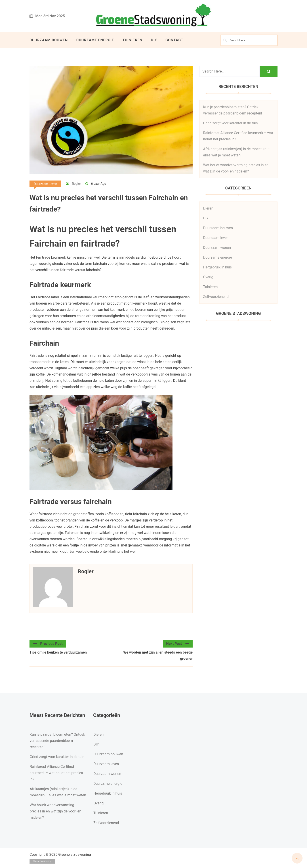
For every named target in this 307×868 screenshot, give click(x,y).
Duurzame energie (95, 40)
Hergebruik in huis (217, 267)
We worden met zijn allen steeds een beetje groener (158, 655)
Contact (174, 40)
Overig (208, 277)
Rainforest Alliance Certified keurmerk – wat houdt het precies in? (56, 773)
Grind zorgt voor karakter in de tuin (230, 123)
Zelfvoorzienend (216, 297)
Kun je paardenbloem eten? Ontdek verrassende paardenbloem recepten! (57, 741)
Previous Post (48, 644)
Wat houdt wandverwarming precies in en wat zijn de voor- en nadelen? (56, 811)
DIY (154, 40)
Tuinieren (132, 40)
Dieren (208, 208)
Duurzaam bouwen (49, 40)
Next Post (178, 644)
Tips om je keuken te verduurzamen (58, 652)
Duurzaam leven (45, 184)
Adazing (47, 861)
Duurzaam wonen (217, 248)
